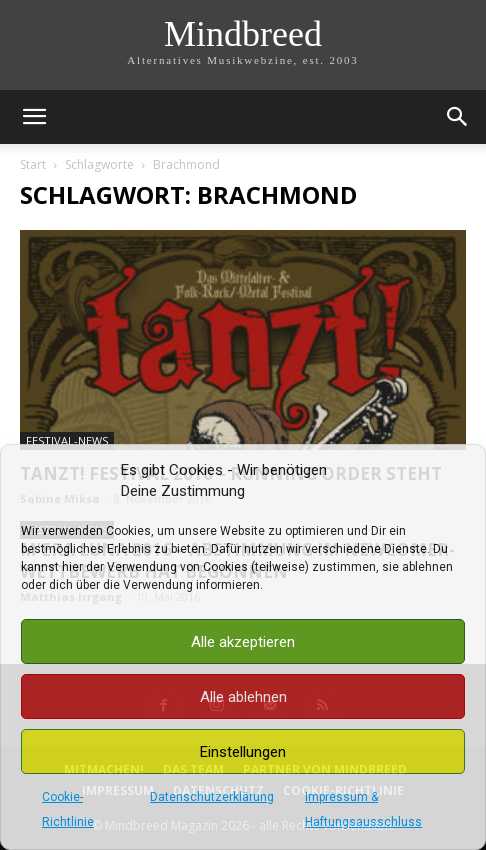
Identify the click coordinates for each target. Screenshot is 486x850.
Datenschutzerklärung (212, 797)
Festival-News (67, 440)
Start (33, 164)
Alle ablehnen (243, 697)
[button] (34, 117)
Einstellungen (243, 752)
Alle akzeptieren (243, 642)
